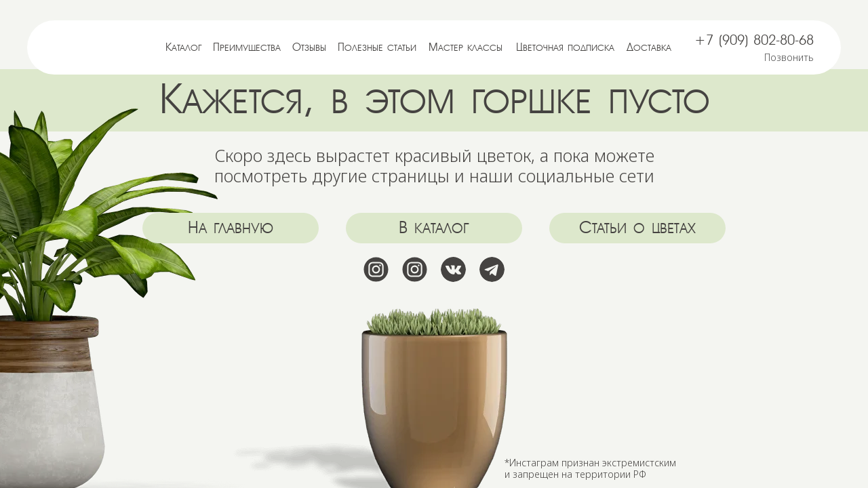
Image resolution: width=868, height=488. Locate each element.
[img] (96, 47)
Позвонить (789, 57)
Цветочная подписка (565, 47)
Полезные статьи (377, 47)
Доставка (649, 47)
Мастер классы (466, 47)
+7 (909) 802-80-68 (754, 40)
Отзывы (309, 47)
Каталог (184, 47)
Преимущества (247, 47)
